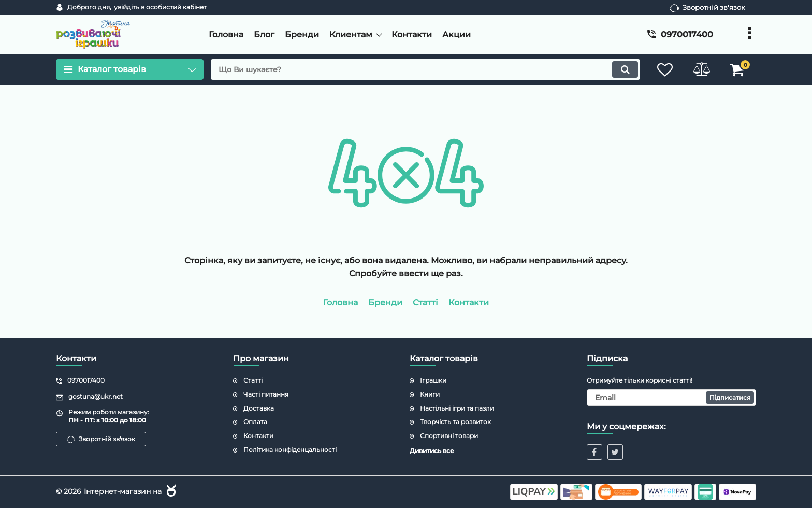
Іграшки (433, 380)
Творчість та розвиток (455, 422)
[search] (425, 69)
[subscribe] (672, 398)
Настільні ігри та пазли (457, 408)
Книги (430, 394)
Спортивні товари (449, 436)
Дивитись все (432, 451)
